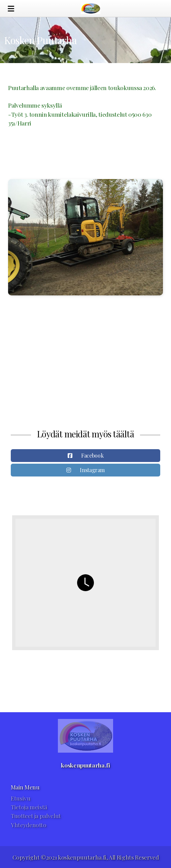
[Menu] (11, 8)
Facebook (92, 455)
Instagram (92, 470)
